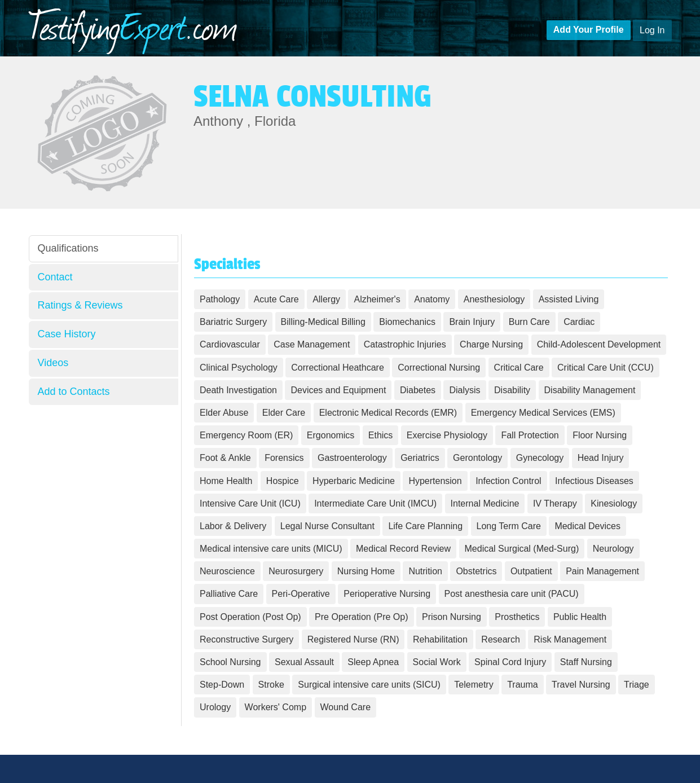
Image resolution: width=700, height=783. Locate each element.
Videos (53, 363)
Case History (67, 334)
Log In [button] (652, 30)
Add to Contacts (74, 391)
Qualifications (68, 248)
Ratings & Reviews (80, 305)
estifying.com (133, 25)
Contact (55, 277)
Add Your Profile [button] (589, 30)
